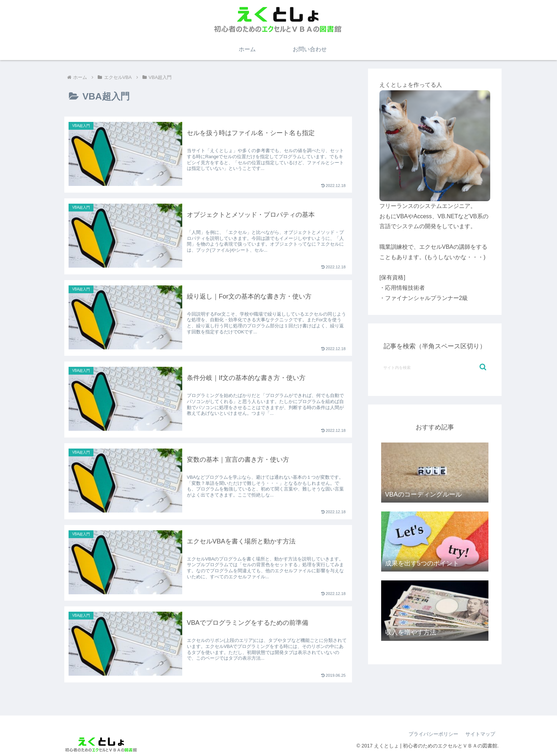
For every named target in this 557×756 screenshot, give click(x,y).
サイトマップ (480, 734)
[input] (435, 367)
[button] (483, 367)
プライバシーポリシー (433, 734)
